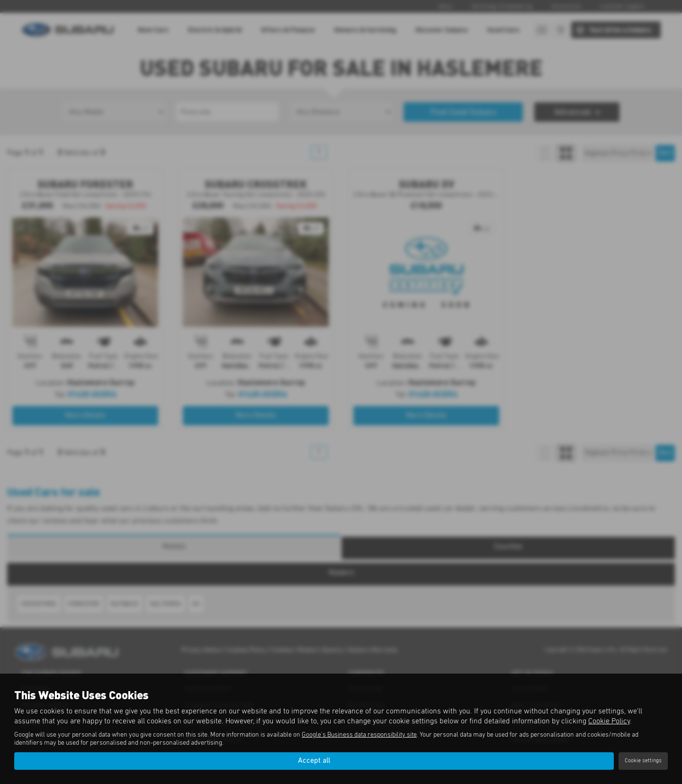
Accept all (314, 761)
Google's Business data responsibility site (359, 735)
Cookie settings (643, 761)
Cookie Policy (609, 721)
